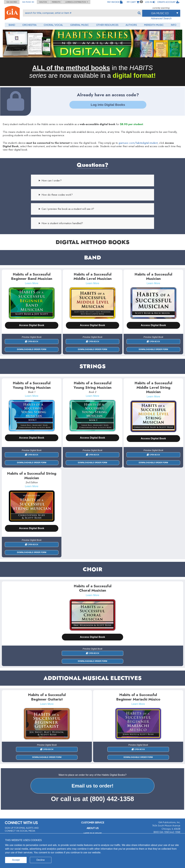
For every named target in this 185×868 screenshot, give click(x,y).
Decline (41, 860)
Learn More (32, 283)
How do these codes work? (57, 195)
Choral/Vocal (53, 25)
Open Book (32, 342)
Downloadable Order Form (32, 349)
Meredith (56, 2)
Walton (43, 2)
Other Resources (107, 25)
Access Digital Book (32, 325)
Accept (16, 860)
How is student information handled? (62, 223)
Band (12, 25)
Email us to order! (92, 786)
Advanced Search (161, 18)
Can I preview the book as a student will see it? (68, 209)
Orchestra (29, 25)
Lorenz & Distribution (77, 2)
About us (93, 828)
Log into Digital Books (108, 105)
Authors (131, 25)
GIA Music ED (28, 2)
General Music (79, 25)
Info (174, 25)
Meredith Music (154, 25)
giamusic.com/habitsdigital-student (138, 143)
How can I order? (52, 180)
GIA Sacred (12, 2)
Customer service (93, 823)
